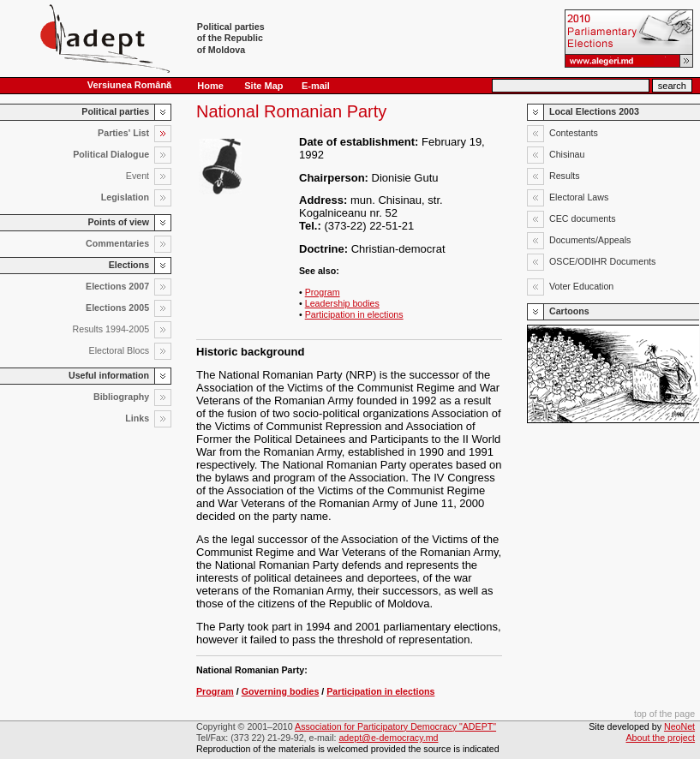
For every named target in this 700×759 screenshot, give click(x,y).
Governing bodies (281, 691)
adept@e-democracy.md (388, 738)
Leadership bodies (342, 303)
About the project (661, 738)
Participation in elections (354, 314)
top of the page (664, 714)
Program (323, 292)
